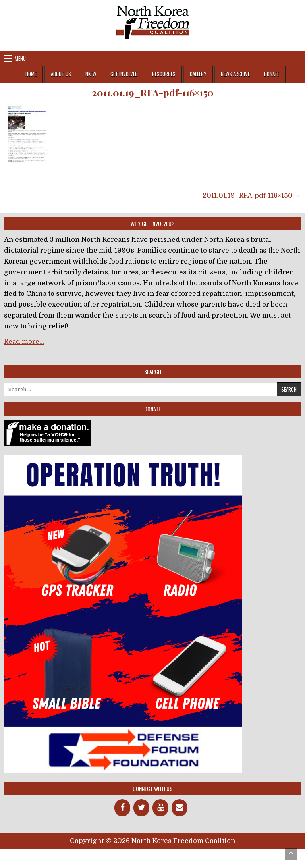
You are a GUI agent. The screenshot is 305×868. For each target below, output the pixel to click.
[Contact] (180, 808)
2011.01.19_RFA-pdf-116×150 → (252, 196)
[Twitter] (141, 808)
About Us (61, 74)
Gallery (198, 74)
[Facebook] (122, 808)
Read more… (24, 342)
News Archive (235, 74)
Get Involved (124, 74)
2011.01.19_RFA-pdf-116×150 (153, 93)
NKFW (91, 74)
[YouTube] (160, 808)
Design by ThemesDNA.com (153, 855)
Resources (164, 74)
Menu (20, 58)
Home (31, 74)
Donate (272, 74)
